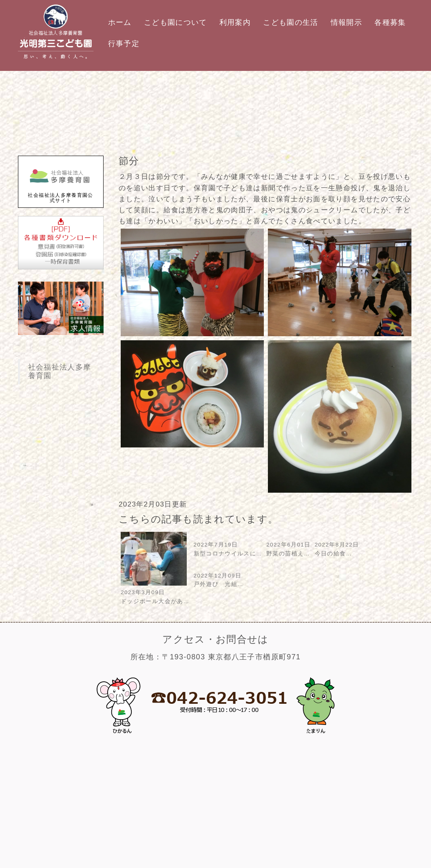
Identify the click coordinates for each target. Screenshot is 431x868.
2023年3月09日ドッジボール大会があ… (155, 593)
